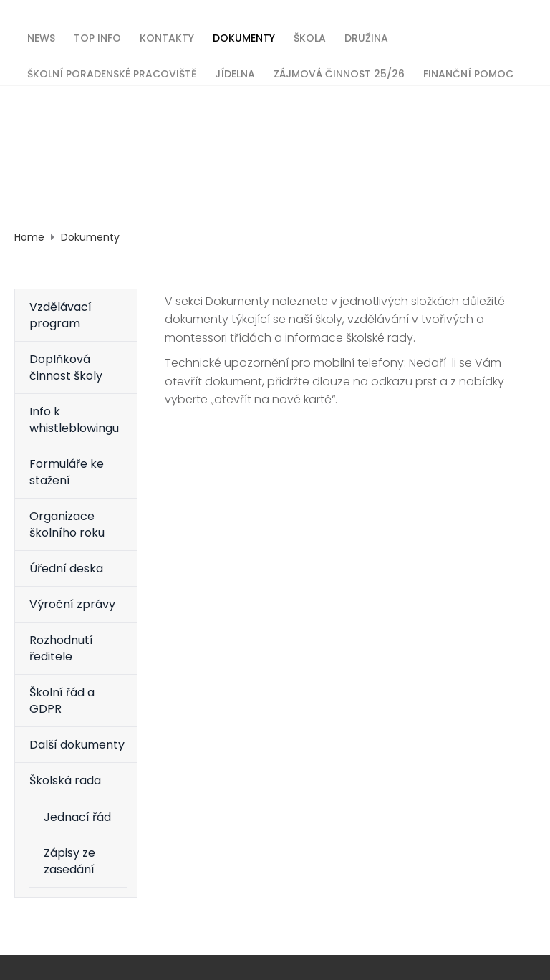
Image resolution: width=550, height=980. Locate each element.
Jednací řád (77, 817)
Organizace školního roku (67, 524)
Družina (366, 37)
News (41, 37)
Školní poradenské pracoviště (112, 73)
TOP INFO (97, 37)
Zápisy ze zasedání (69, 861)
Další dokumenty (77, 745)
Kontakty (167, 37)
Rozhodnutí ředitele (61, 648)
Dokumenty (244, 37)
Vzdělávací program (61, 315)
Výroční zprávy (72, 604)
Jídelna (235, 73)
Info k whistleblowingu (74, 420)
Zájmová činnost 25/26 (339, 73)
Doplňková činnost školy (66, 367)
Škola (310, 37)
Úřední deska (66, 568)
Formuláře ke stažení (67, 472)
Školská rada (65, 780)
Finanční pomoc (468, 73)
